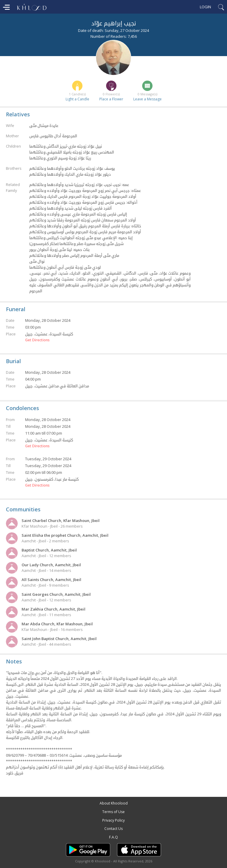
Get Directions (37, 340)
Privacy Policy (113, 820)
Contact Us (113, 829)
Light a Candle (77, 99)
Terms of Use (113, 812)
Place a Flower (111, 99)
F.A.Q (113, 837)
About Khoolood (114, 803)
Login (205, 7)
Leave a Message (147, 99)
